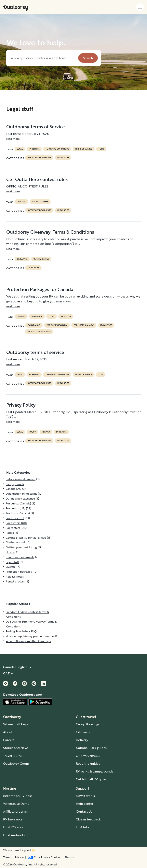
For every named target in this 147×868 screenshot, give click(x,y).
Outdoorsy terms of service (35, 352)
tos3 (101, 375)
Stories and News (16, 748)
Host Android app (16, 835)
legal (20, 149)
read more (13, 139)
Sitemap (70, 857)
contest (21, 202)
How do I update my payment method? (31, 636)
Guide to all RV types (91, 779)
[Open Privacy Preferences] (44, 857)
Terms (7, 857)
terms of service (84, 149)
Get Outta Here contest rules (37, 179)
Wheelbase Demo (16, 804)
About (8, 732)
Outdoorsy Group (16, 763)
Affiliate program (16, 811)
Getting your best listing (21, 547)
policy (32, 432)
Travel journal (13, 756)
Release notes (15, 576)
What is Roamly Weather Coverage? (28, 641)
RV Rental (34, 149)
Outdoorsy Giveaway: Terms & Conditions (50, 232)
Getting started (15, 542)
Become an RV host (18, 796)
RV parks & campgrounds (94, 771)
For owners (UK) (16, 523)
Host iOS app (13, 827)
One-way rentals (88, 756)
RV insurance (13, 819)
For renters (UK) (16, 528)
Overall (10, 567)
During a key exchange (20, 498)
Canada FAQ (34, 325)
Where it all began (17, 724)
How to (10, 552)
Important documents (39, 158)
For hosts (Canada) (84, 325)
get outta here (40, 202)
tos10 (101, 149)
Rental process (15, 581)
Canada (21, 316)
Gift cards (83, 732)
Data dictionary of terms (21, 494)
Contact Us (84, 811)
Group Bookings (88, 724)
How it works (85, 796)
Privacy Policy (21, 405)
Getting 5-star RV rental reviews (26, 538)
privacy (46, 432)
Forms (10, 533)
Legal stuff (63, 158)
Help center (85, 804)
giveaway (22, 259)
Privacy (19, 857)
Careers (9, 740)
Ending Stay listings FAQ (21, 631)
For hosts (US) (15, 518)
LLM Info (82, 827)
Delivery (82, 740)
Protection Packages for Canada (40, 289)
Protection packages (39, 332)
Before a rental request (21, 479)
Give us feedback (88, 819)
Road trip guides (88, 763)
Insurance (37, 316)
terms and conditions (57, 149)
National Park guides (91, 748)
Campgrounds (15, 484)
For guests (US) (15, 508)
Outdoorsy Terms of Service (36, 127)
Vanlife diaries (41, 259)
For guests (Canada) (57, 325)
